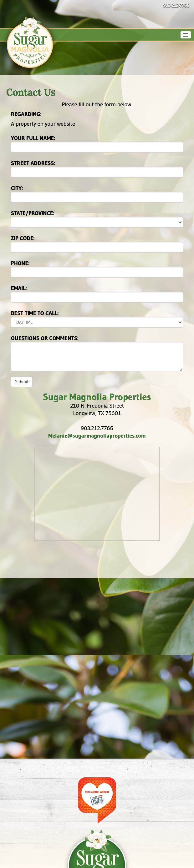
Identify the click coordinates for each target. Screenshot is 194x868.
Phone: (20, 263)
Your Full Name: (33, 138)
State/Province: (33, 213)
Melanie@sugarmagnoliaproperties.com (97, 436)
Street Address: (33, 163)
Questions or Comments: (45, 338)
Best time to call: (35, 313)
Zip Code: (23, 238)
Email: (19, 288)
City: (17, 188)
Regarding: (26, 114)
